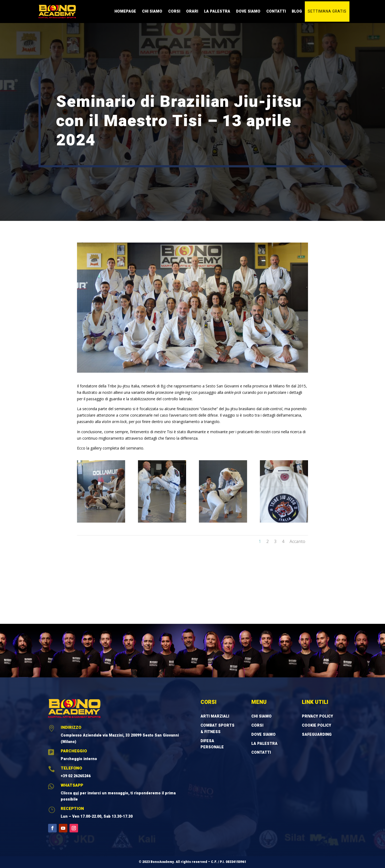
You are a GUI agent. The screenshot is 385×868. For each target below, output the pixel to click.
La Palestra (217, 11)
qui (76, 793)
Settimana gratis (327, 11)
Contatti (276, 11)
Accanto (297, 541)
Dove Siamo (248, 11)
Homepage (125, 11)
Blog (297, 11)
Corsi (174, 11)
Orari (192, 11)
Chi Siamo (152, 11)
